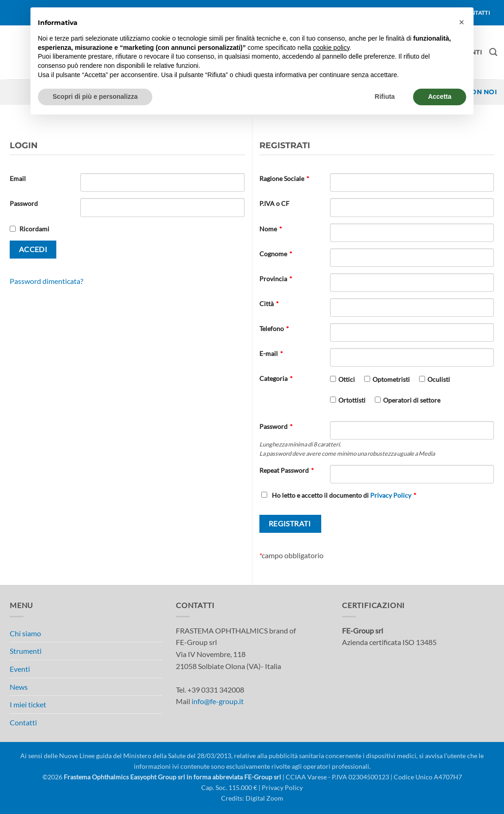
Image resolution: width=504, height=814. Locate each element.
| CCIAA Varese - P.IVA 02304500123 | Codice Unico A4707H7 (372, 777)
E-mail (271, 353)
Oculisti (439, 379)
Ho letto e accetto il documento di (339, 495)
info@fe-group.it (218, 701)
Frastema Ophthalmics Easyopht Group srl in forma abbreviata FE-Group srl (172, 777)
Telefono (274, 329)
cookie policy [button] (331, 48)
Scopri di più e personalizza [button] (95, 96)
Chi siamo (25, 633)
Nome (271, 229)
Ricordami (34, 229)
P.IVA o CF (274, 203)
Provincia (276, 279)
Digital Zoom (264, 798)
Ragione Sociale (284, 178)
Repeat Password (287, 470)
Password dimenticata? (46, 281)
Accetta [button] (440, 96)
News (19, 687)
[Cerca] (493, 52)
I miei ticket (28, 704)
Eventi (20, 669)
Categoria (276, 378)
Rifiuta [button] (385, 96)
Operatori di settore (412, 400)
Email (18, 178)
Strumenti (26, 651)
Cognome (276, 254)
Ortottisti (352, 400)
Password (24, 203)
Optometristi (391, 379)
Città (269, 304)
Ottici (347, 379)
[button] (462, 22)
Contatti (23, 722)
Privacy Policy (391, 495)
